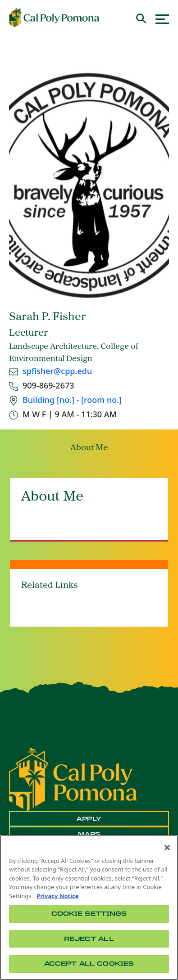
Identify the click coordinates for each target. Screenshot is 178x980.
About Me (89, 448)
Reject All (89, 939)
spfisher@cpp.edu (57, 371)
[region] (89, 908)
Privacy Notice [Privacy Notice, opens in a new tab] (57, 896)
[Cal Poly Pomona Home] (54, 18)
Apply (89, 819)
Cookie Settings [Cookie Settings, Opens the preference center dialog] (89, 914)
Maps (89, 834)
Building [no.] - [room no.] (72, 400)
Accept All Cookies (89, 964)
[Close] (167, 848)
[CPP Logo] (73, 779)
